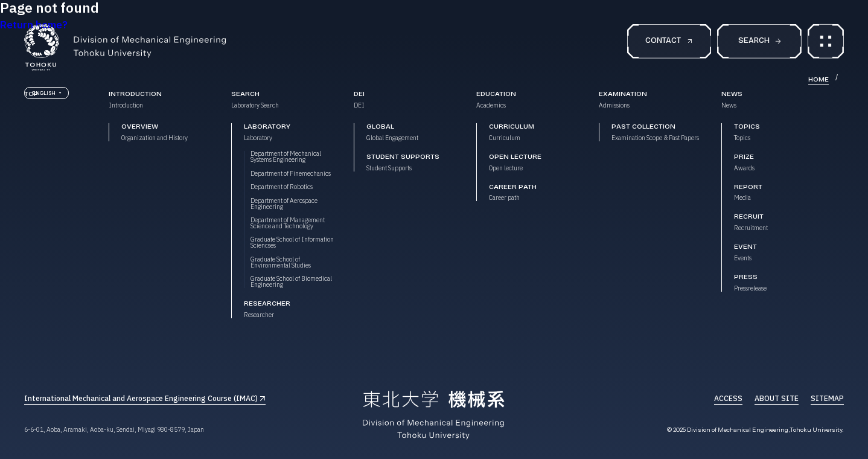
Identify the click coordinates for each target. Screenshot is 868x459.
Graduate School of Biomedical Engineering (291, 282)
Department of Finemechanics (291, 174)
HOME (819, 80)
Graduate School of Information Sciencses (292, 243)
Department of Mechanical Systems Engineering (286, 157)
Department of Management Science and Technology (288, 223)
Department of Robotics (282, 187)
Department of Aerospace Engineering (284, 204)
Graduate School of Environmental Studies (281, 263)
